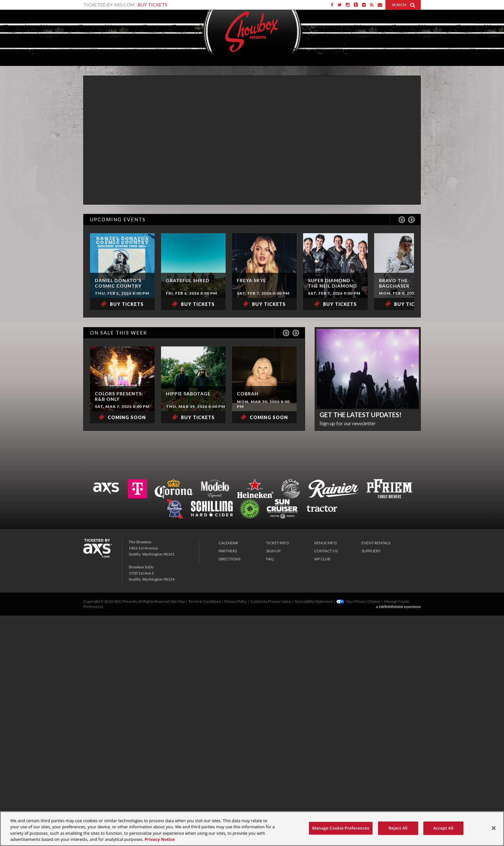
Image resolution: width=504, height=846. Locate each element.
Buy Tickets (153, 5)
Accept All (443, 828)
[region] (252, 829)
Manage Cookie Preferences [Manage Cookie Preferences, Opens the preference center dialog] (341, 828)
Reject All (398, 828)
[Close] (494, 828)
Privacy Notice (160, 839)
